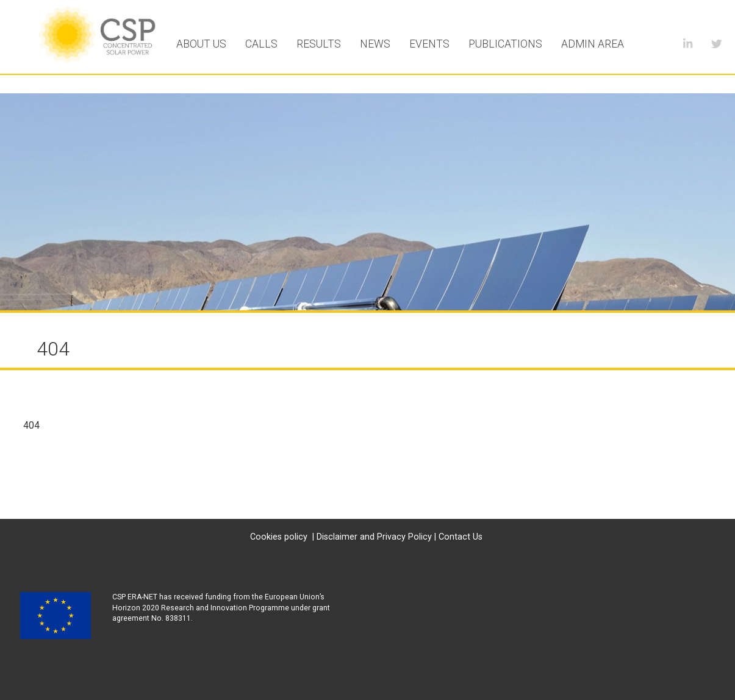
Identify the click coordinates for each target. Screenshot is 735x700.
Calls (261, 44)
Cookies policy (279, 537)
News (375, 44)
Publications (505, 44)
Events (429, 44)
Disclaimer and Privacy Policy (374, 537)
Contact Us (461, 537)
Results (319, 44)
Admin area (593, 44)
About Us (201, 44)
